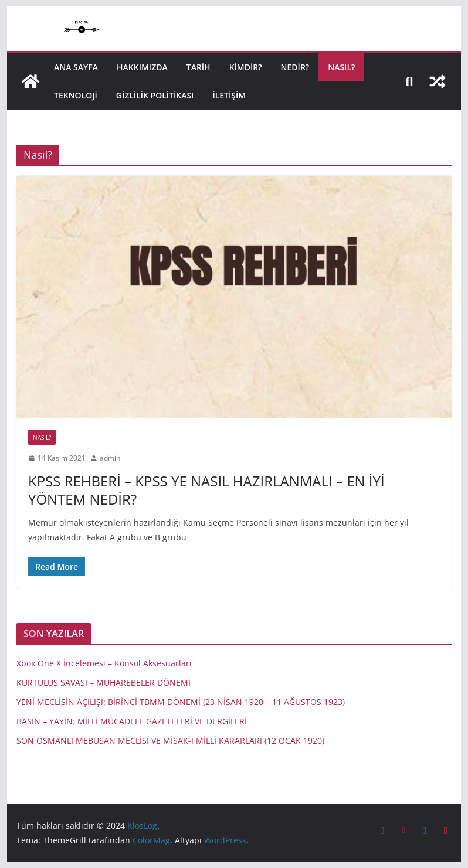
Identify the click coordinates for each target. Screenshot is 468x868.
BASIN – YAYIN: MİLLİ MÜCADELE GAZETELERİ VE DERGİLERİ (132, 721)
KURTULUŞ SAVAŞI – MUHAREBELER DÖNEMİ (104, 683)
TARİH (199, 67)
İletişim (229, 95)
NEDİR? (295, 67)
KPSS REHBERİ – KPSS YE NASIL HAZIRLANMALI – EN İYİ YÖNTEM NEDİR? (206, 490)
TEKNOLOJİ (76, 95)
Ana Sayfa (76, 67)
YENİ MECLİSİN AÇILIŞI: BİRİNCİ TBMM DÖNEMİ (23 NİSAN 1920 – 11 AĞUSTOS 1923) (181, 702)
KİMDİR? (246, 67)
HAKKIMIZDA (142, 67)
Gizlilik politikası (155, 95)
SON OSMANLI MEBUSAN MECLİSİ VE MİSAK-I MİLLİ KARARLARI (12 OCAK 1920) (170, 741)
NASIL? (341, 67)
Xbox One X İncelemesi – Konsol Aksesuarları (104, 663)
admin (110, 458)
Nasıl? (42, 437)
